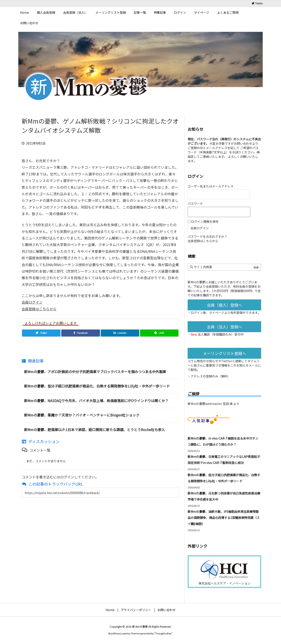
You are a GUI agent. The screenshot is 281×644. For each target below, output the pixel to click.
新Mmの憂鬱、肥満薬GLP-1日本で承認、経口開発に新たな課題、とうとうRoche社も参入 (94, 430)
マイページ (217, 313)
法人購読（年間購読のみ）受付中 (221, 334)
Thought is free (163, 633)
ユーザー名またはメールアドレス (211, 186)
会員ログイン (32, 302)
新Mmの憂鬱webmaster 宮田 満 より (213, 404)
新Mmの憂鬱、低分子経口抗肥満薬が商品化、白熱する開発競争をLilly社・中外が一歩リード (97, 386)
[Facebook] (81, 333)
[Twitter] (41, 333)
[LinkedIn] (120, 333)
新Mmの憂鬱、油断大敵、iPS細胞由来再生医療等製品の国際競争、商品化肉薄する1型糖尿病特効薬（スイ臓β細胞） (224, 518)
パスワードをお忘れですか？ (207, 236)
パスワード (195, 204)
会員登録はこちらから (39, 309)
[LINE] (159, 333)
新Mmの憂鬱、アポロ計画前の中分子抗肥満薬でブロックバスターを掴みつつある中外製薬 (95, 372)
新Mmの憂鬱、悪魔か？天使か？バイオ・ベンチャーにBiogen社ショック (82, 415)
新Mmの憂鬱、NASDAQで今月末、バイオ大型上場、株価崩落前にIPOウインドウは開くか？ (96, 401)
